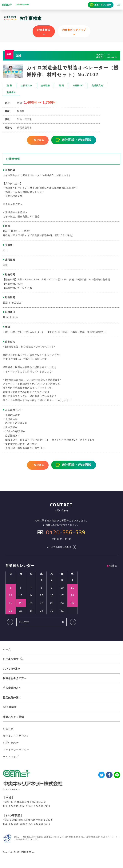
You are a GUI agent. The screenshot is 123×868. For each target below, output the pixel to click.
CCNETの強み (12, 669)
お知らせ (8, 729)
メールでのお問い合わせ (59, 547)
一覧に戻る (38, 140)
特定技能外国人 (12, 698)
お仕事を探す (11, 659)
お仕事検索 (44, 30)
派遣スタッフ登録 (103, 5)
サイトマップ (11, 757)
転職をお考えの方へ (15, 678)
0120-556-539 (66, 532)
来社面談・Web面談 (76, 140)
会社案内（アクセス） (16, 736)
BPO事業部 (10, 707)
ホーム (7, 649)
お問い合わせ (11, 743)
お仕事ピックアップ (74, 30)
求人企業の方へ (12, 688)
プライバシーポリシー (16, 750)
